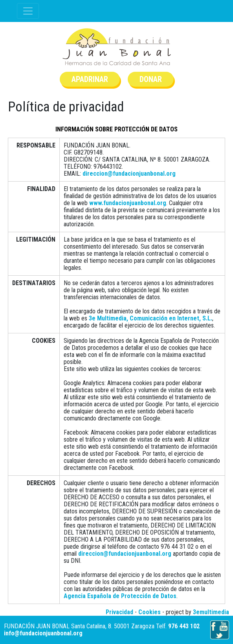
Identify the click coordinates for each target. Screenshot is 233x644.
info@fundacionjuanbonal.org (43, 633)
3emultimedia (211, 612)
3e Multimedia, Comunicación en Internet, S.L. (150, 318)
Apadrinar (90, 79)
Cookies (150, 612)
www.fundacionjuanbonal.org (128, 203)
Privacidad (119, 612)
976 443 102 (184, 626)
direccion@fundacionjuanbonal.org (129, 174)
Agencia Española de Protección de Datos (120, 596)
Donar (151, 79)
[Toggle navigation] (28, 11)
